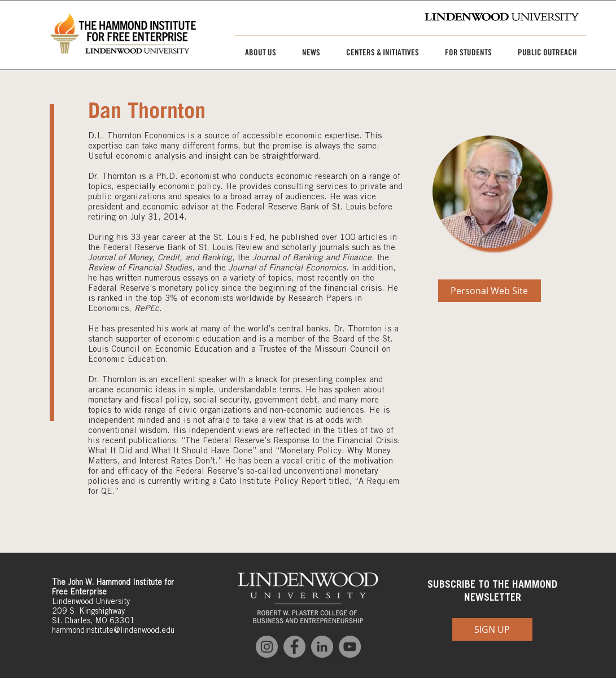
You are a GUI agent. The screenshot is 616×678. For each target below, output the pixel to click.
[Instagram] (267, 647)
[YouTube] (350, 647)
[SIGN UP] (492, 629)
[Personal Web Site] (490, 291)
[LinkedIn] (322, 647)
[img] (490, 192)
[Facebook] (294, 647)
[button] (256, 53)
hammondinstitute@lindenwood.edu (113, 630)
